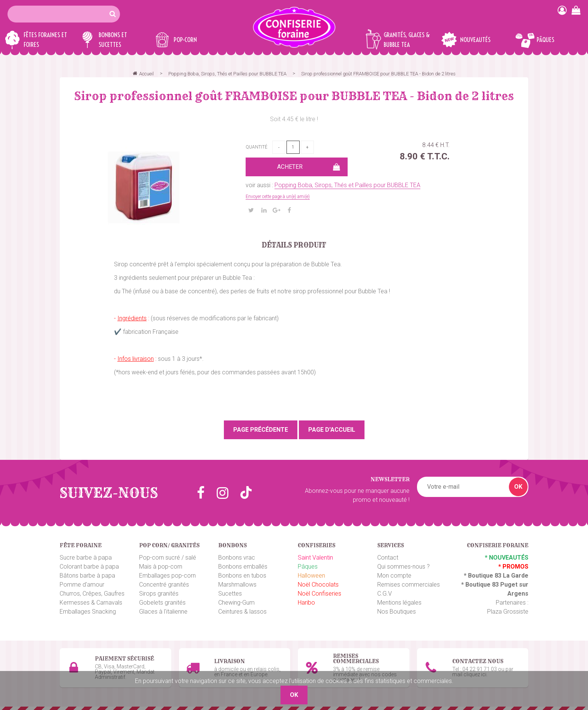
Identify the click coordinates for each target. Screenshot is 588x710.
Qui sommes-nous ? (403, 567)
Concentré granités (164, 585)
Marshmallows (237, 585)
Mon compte (394, 576)
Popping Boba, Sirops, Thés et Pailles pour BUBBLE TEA (347, 185)
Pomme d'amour (82, 585)
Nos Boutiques (397, 612)
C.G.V (385, 594)
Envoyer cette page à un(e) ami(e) (278, 197)
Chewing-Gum (236, 603)
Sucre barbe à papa (86, 558)
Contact (388, 558)
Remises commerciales (409, 585)
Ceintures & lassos (242, 612)
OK (518, 487)
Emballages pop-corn (167, 576)
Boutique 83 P (485, 585)
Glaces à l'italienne (163, 612)
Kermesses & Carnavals (91, 603)
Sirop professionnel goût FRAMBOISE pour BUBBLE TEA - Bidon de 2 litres (294, 96)
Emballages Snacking (88, 612)
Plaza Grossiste (508, 612)
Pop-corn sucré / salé (168, 558)
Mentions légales (399, 603)
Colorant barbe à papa (89, 567)
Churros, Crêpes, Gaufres (92, 594)
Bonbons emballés (243, 567)
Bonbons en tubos (242, 576)
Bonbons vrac (237, 558)
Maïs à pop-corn (161, 567)
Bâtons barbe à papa (87, 576)
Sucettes (230, 594)
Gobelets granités (162, 603)
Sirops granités (159, 594)
